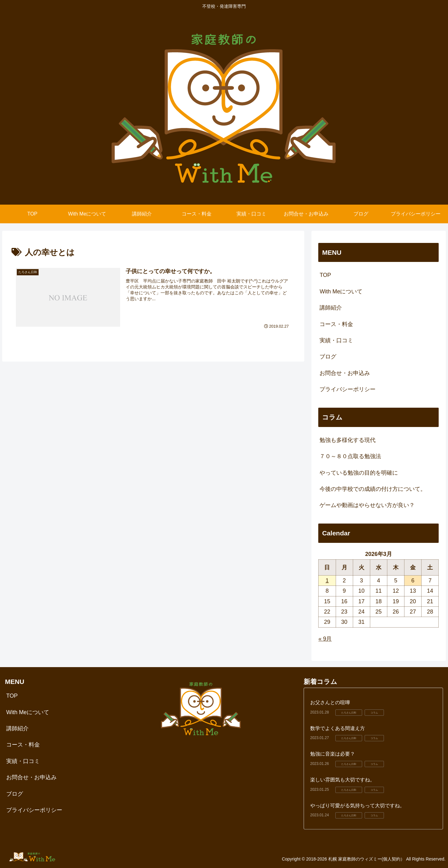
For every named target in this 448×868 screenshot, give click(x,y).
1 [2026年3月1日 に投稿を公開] (327, 581)
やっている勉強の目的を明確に (359, 473)
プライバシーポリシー (348, 389)
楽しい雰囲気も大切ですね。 (343, 780)
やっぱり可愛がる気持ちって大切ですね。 (357, 806)
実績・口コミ (336, 340)
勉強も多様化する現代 (348, 440)
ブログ (328, 357)
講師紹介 (331, 308)
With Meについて (341, 292)
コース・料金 (336, 324)
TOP (325, 275)
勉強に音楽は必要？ (333, 754)
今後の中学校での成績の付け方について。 (373, 489)
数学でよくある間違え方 (338, 728)
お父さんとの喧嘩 (330, 702)
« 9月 (325, 639)
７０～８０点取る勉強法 (350, 456)
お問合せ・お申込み (345, 373)
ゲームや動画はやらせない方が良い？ (367, 505)
